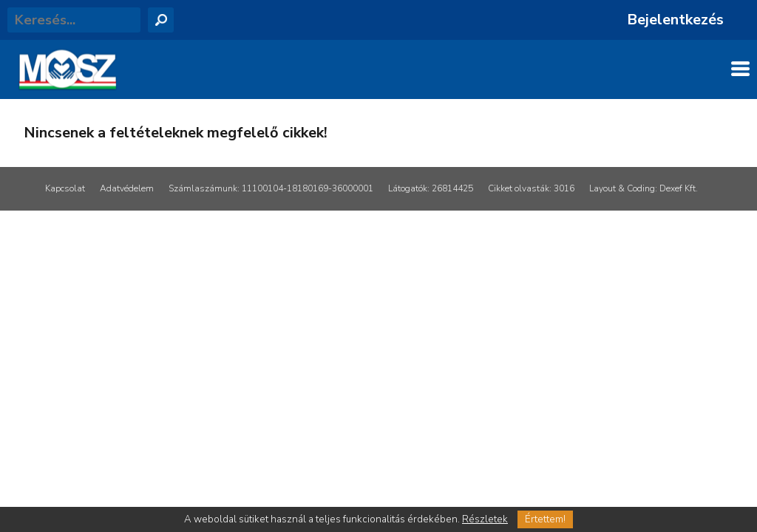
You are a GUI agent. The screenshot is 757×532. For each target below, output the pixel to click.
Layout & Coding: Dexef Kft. (644, 188)
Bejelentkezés (675, 20)
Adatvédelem (127, 188)
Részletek (485, 519)
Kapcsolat (65, 188)
